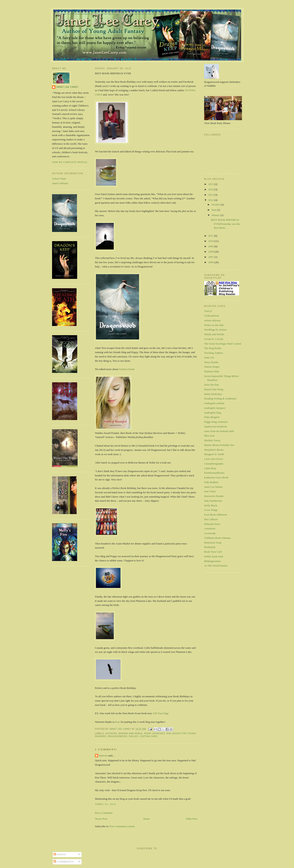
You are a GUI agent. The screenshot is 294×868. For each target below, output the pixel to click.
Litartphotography (214, 464)
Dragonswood (118, 736)
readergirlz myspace (215, 408)
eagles (134, 736)
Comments (64, 862)
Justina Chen (149, 736)
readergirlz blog (213, 413)
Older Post (191, 819)
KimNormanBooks (214, 473)
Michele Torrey (212, 440)
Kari (118, 722)
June (214, 210)
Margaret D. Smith (214, 454)
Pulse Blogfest (212, 417)
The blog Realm (213, 348)
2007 (211, 257)
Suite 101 (209, 358)
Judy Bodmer (211, 482)
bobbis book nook (214, 556)
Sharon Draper (212, 367)
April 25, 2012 (106, 804)
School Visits (59, 179)
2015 (211, 184)
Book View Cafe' (213, 552)
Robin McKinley (213, 394)
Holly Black (211, 505)
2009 (211, 246)
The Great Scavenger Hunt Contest (223, 344)
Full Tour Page (161, 713)
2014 (211, 189)
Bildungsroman (212, 561)
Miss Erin (209, 436)
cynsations (210, 528)
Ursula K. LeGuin (214, 339)
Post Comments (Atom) (122, 826)
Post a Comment (104, 813)
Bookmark (210, 547)
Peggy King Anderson (216, 422)
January (216, 215)
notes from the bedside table (219, 431)
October (216, 205)
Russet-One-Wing (214, 389)
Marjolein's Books (214, 450)
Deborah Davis (212, 524)
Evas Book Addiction (215, 515)
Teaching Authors (214, 353)
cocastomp (210, 533)
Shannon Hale (212, 371)
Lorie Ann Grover (214, 459)
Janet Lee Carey (67, 87)
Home (147, 819)
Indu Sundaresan (213, 501)
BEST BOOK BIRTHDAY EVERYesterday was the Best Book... (225, 224)
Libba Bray (210, 468)
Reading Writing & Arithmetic (220, 399)
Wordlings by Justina (215, 330)
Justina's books (127, 369)
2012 (211, 200)
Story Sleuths (211, 362)
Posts (60, 854)
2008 (211, 252)
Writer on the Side (214, 325)
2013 (211, 195)
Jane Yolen (210, 491)
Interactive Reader (214, 496)
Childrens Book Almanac (218, 538)
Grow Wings (211, 510)
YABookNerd (212, 316)
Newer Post (101, 819)
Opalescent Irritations (216, 426)
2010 (211, 241)
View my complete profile (70, 162)
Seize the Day (212, 385)
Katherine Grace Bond (216, 477)
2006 (211, 262)
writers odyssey (212, 320)
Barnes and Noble (131, 733)
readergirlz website (214, 403)
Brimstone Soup (213, 543)
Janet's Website (60, 183)
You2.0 (208, 311)
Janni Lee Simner (213, 487)
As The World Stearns (216, 566)
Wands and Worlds (214, 334)
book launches (155, 733)
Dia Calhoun (211, 519)
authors (111, 733)
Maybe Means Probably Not (219, 445)
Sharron (103, 755)
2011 (211, 236)
